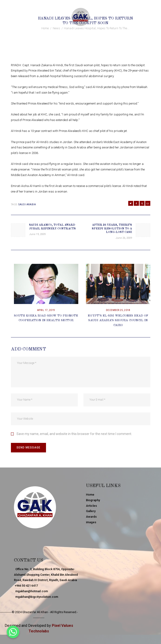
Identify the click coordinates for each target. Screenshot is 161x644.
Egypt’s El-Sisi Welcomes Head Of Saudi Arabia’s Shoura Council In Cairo (118, 321)
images (91, 522)
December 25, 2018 (118, 310)
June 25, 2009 (67, 14)
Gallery (91, 511)
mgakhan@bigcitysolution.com (36, 597)
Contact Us (29, 560)
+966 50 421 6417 (26, 586)
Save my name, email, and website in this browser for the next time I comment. (74, 434)
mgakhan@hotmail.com (31, 591)
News (86, 14)
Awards (91, 517)
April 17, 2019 (46, 310)
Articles (91, 506)
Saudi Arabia (27, 204)
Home (45, 28)
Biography (93, 500)
